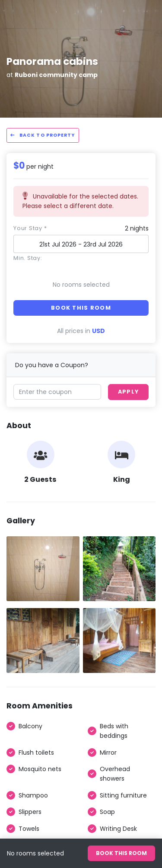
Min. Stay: (28, 258)
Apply (128, 392)
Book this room (81, 308)
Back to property (43, 135)
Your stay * (30, 228)
